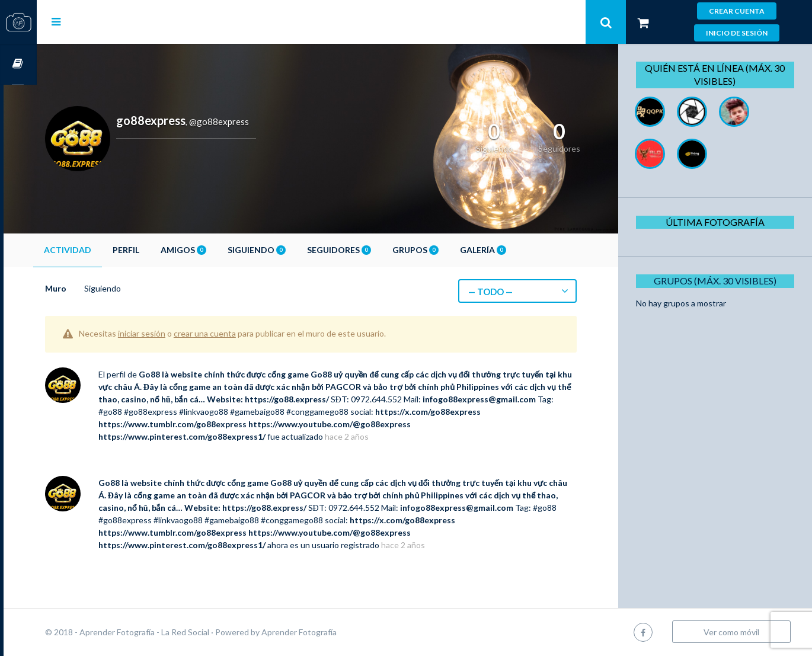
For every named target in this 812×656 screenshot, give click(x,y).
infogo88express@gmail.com (188, 412)
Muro (89, 288)
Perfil (159, 250)
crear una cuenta (238, 333)
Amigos (217, 250)
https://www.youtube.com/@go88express (470, 424)
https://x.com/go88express (184, 424)
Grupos (449, 250)
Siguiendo (290, 250)
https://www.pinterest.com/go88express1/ (215, 436)
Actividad (101, 250)
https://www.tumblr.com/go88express (313, 424)
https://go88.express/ (378, 399)
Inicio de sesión (737, 33)
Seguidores (372, 250)
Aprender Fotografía (332, 632)
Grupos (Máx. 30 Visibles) (719, 281)
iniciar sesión (175, 333)
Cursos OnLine (18, 64)
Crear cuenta (737, 11)
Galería (516, 250)
